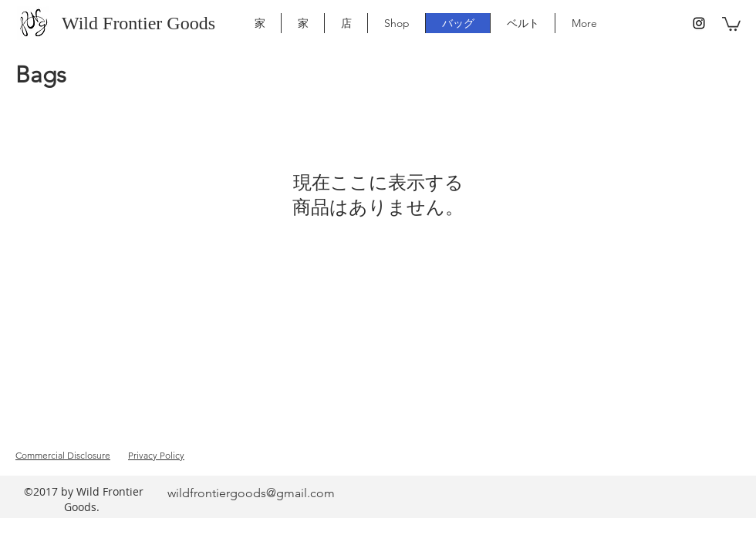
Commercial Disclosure (63, 455)
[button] (731, 23)
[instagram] (699, 23)
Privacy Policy (156, 455)
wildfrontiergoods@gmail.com (251, 493)
